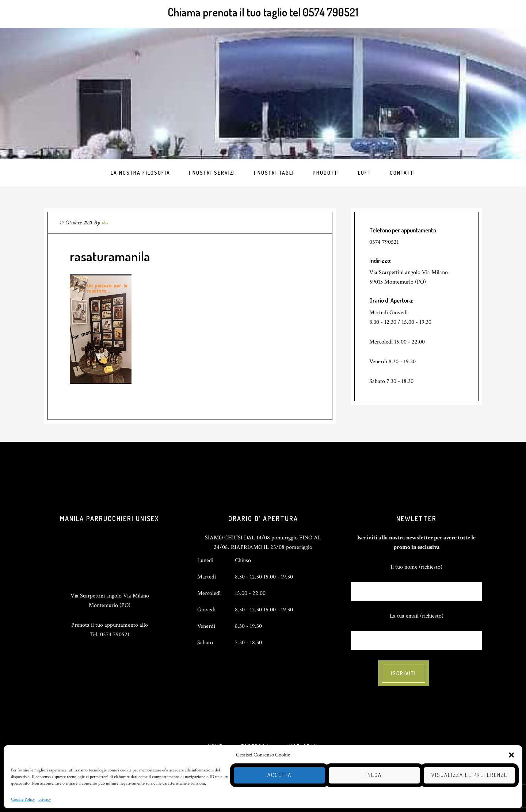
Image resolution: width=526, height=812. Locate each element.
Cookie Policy (23, 799)
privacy (45, 799)
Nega (375, 775)
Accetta (279, 775)
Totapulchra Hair (263, 94)
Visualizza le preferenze (469, 775)
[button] (511, 755)
